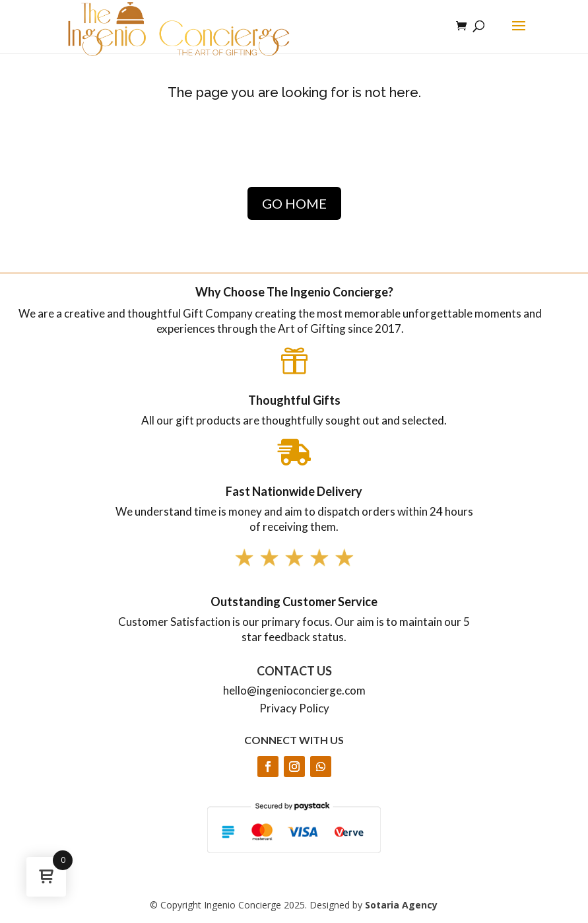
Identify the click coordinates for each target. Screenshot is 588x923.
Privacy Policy (294, 708)
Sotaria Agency (401, 905)
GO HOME (294, 203)
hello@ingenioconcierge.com (294, 690)
